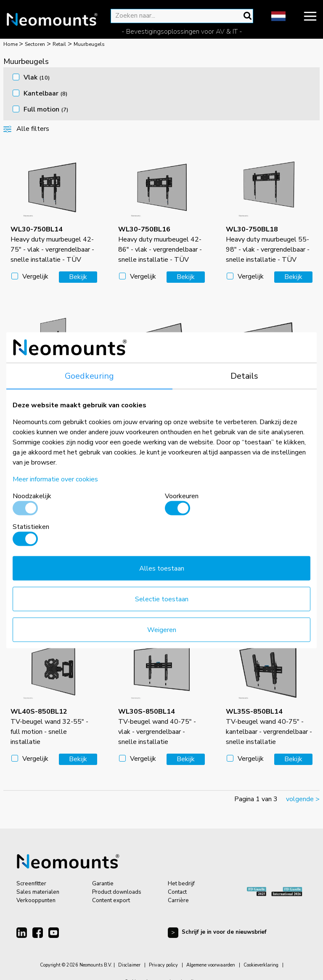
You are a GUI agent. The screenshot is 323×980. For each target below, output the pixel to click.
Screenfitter (31, 884)
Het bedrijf (181, 884)
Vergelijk (35, 276)
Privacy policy (163, 965)
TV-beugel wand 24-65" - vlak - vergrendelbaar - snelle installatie (157, 566)
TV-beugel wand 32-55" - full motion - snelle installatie (49, 727)
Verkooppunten (36, 900)
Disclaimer (129, 965)
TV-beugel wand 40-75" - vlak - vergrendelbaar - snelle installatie (157, 727)
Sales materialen (38, 892)
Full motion (46, 109)
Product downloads (117, 892)
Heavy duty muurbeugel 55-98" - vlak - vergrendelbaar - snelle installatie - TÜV (268, 244)
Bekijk (78, 277)
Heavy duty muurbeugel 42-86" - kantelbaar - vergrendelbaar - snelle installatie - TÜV (267, 405)
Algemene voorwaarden (211, 965)
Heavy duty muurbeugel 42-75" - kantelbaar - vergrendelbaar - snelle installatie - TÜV (160, 405)
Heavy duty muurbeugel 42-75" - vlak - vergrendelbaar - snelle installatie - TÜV (52, 244)
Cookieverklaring (261, 965)
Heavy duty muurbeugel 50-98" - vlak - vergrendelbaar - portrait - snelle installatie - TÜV (52, 405)
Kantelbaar (45, 93)
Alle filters (26, 129)
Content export (111, 900)
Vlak (37, 77)
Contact (177, 892)
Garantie (103, 884)
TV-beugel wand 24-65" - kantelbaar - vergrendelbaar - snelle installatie (269, 566)
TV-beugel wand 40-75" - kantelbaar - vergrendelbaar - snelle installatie (269, 727)
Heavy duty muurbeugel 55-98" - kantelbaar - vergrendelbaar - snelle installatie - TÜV (52, 566)
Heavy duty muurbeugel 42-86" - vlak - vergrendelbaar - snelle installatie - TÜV (160, 244)
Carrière (178, 900)
